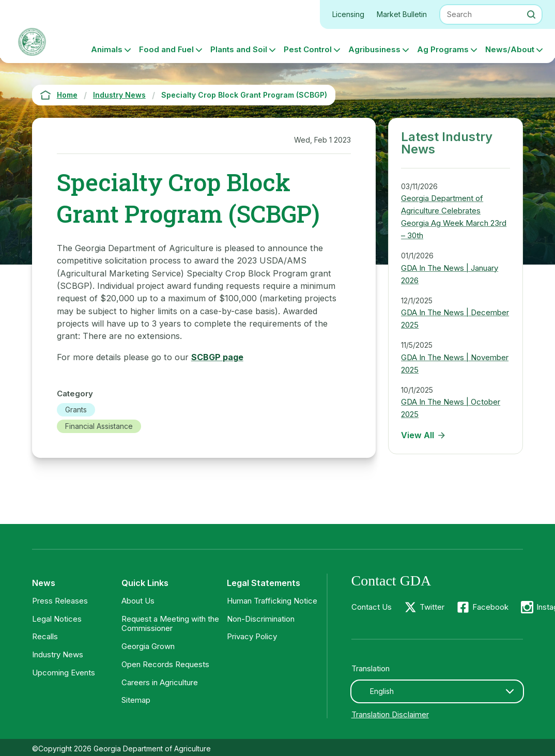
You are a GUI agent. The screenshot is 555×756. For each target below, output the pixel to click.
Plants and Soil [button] (239, 49)
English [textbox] (382, 691)
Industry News (58, 654)
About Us (138, 601)
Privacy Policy (252, 636)
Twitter (432, 607)
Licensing (348, 14)
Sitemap (136, 700)
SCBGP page (217, 357)
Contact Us (372, 607)
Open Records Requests (165, 664)
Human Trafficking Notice (272, 601)
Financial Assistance (99, 426)
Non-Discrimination (261, 619)
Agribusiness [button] (374, 49)
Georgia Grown (148, 646)
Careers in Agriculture (160, 682)
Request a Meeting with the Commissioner (170, 624)
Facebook (490, 607)
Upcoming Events (64, 673)
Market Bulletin (402, 14)
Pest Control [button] (308, 49)
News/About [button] (510, 49)
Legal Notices (57, 619)
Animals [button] (107, 49)
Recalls (45, 636)
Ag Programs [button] (443, 49)
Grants (76, 410)
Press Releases (60, 601)
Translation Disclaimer (390, 714)
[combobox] (437, 691)
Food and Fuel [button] (166, 49)
